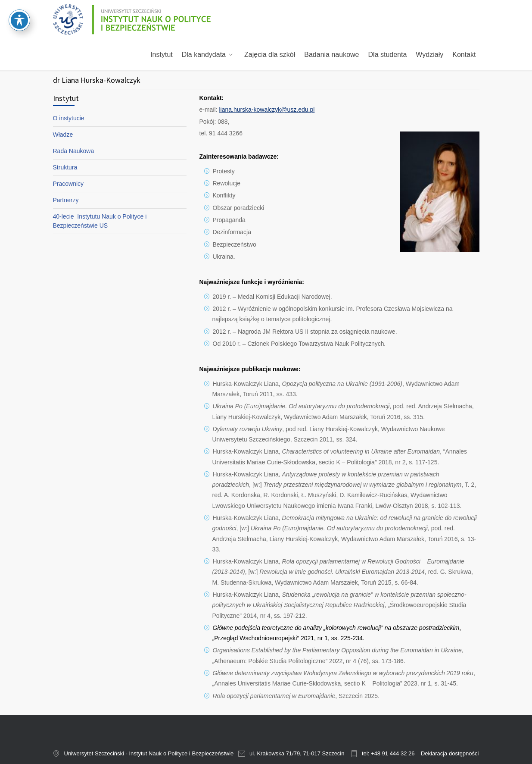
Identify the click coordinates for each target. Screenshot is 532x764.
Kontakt (464, 55)
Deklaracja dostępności (450, 753)
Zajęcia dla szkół (270, 55)
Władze (63, 135)
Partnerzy (66, 200)
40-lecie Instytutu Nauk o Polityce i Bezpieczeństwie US (100, 221)
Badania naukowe (331, 55)
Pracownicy (68, 184)
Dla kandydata (204, 55)
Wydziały (429, 55)
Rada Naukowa (74, 151)
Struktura (65, 167)
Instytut (162, 55)
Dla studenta (388, 55)
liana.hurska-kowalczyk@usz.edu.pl (267, 110)
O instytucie (69, 118)
